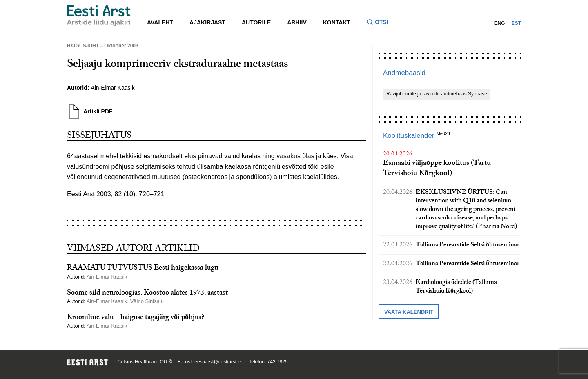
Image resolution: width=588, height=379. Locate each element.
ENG (500, 23)
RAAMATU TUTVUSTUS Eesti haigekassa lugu (143, 269)
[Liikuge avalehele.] (99, 16)
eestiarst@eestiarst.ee (219, 362)
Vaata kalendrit (409, 312)
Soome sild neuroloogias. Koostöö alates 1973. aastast (147, 294)
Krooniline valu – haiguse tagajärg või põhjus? (136, 318)
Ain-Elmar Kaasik (112, 88)
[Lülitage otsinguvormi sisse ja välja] (381, 23)
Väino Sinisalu (148, 301)
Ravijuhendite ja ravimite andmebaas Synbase (437, 94)
